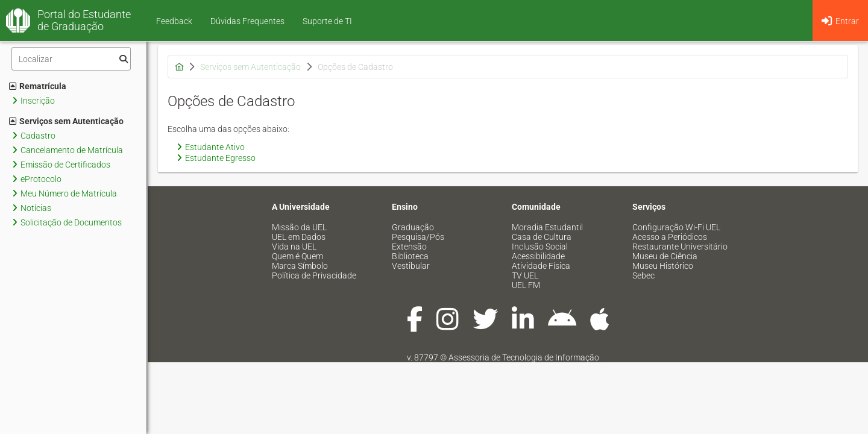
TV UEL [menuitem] (525, 275)
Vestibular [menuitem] (411, 266)
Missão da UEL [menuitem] (299, 227)
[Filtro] (71, 59)
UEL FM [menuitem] (526, 285)
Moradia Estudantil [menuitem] (547, 227)
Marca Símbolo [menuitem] (300, 266)
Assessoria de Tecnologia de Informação (524, 357)
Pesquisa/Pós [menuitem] (418, 237)
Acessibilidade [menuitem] (538, 256)
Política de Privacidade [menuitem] (314, 275)
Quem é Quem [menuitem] (297, 256)
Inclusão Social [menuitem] (540, 247)
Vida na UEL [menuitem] (294, 247)
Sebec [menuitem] (643, 275)
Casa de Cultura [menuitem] (542, 237)
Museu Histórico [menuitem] (663, 266)
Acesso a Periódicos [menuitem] (670, 237)
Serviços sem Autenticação (66, 121)
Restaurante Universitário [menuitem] (680, 247)
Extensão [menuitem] (409, 247)
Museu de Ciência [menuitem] (665, 256)
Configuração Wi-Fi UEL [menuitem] (676, 227)
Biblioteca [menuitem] (410, 256)
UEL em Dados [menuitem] (299, 237)
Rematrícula (38, 86)
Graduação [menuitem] (413, 227)
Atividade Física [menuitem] (541, 266)
